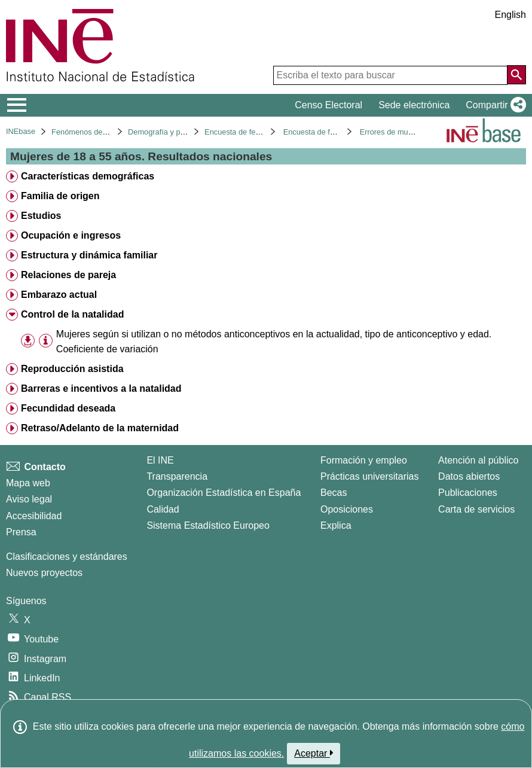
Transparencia (177, 476)
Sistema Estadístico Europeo (208, 525)
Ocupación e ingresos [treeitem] (71, 235)
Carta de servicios (476, 509)
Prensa (21, 532)
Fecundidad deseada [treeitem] (68, 408)
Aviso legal (29, 499)
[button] (493, 105)
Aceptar (314, 753)
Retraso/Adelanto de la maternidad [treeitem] (100, 428)
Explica (336, 525)
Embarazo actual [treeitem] (59, 295)
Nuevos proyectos (44, 573)
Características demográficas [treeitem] (88, 176)
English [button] (510, 15)
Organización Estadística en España (224, 493)
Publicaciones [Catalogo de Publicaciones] (468, 493)
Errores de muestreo (395, 132)
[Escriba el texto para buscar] (390, 75)
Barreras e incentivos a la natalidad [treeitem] (101, 388)
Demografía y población (168, 132)
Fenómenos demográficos (96, 132)
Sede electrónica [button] (414, 105)
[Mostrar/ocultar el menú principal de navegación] (17, 105)
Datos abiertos (469, 476)
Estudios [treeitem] (41, 216)
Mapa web (28, 483)
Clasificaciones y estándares (67, 557)
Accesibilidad (34, 516)
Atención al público (478, 460)
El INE (160, 460)
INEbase (21, 131)
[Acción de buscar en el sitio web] (516, 75)
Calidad (163, 509)
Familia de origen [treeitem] (60, 196)
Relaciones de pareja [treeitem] (68, 275)
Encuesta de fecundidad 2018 (334, 132)
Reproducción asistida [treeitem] (72, 369)
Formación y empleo (364, 460)
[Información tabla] (46, 341)
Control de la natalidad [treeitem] (72, 314)
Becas (334, 493)
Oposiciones (347, 509)
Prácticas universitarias (370, 476)
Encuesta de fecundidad (245, 132)
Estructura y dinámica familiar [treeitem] (89, 255)
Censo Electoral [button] (328, 105)
